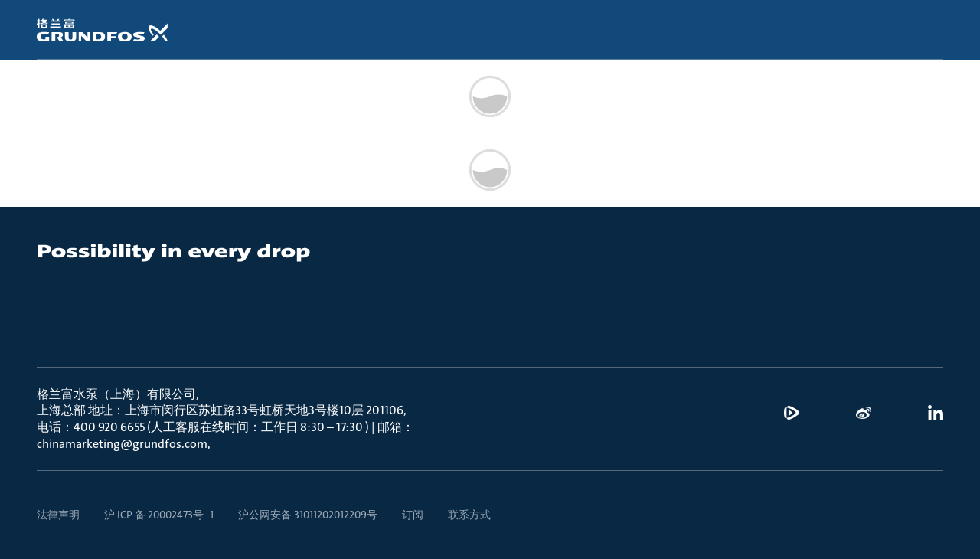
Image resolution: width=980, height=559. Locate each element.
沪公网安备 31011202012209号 (308, 515)
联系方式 (469, 515)
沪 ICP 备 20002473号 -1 (159, 515)
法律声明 (58, 515)
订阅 (413, 515)
